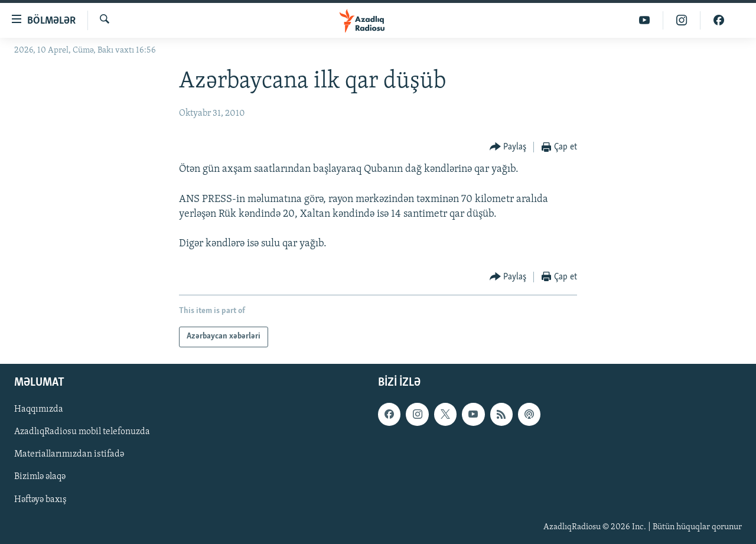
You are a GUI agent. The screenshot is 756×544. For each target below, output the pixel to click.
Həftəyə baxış (40, 499)
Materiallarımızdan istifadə (69, 454)
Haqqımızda (39, 409)
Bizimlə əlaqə (40, 477)
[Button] (508, 147)
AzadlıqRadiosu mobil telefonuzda (82, 432)
